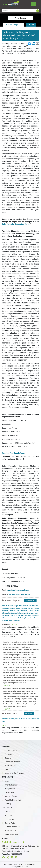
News (5, 781)
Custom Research (10, 750)
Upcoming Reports (11, 762)
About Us (7, 815)
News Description (13, 25)
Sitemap (7, 804)
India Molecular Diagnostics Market (16, 224)
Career (6, 812)
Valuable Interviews (11, 800)
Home (31, 25)
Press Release (9, 765)
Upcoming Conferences (13, 773)
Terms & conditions (11, 827)
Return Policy (9, 823)
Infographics (8, 789)
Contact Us (8, 819)
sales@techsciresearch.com (18, 851)
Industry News (9, 796)
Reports (6, 758)
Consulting (8, 754)
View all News (29, 713)
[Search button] (38, 11)
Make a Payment (10, 834)
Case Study (8, 792)
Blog (5, 769)
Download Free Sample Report (14, 453)
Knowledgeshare (10, 785)
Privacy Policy (9, 831)
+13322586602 (16, 854)
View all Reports (30, 600)
